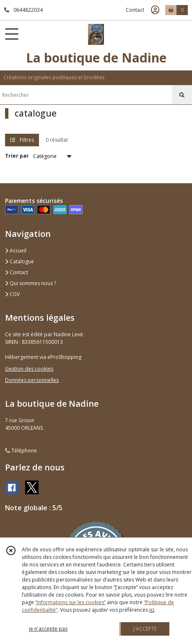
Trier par (17, 156)
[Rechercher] (182, 95)
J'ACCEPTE (145, 629)
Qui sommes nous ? (31, 283)
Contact (135, 10)
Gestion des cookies (29, 369)
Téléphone (21, 451)
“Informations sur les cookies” (70, 602)
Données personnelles (32, 380)
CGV (12, 294)
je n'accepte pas (48, 629)
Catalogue (19, 261)
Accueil (16, 251)
